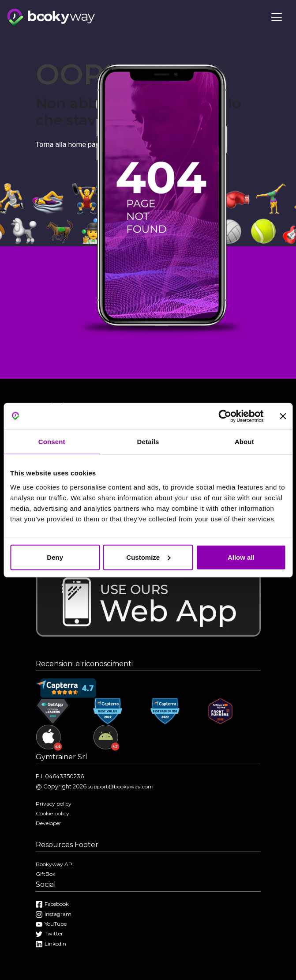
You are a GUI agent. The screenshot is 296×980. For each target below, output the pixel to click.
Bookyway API (55, 864)
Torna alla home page (70, 145)
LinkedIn (51, 944)
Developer (49, 823)
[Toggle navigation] (277, 17)
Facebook (52, 904)
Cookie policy (52, 813)
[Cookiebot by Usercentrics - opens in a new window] (225, 416)
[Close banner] (283, 416)
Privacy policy (54, 804)
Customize (148, 557)
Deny (55, 557)
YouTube (51, 924)
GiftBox (45, 874)
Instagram (54, 914)
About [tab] (244, 442)
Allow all (241, 557)
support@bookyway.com (121, 786)
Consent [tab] (52, 442)
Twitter (49, 933)
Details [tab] (148, 442)
